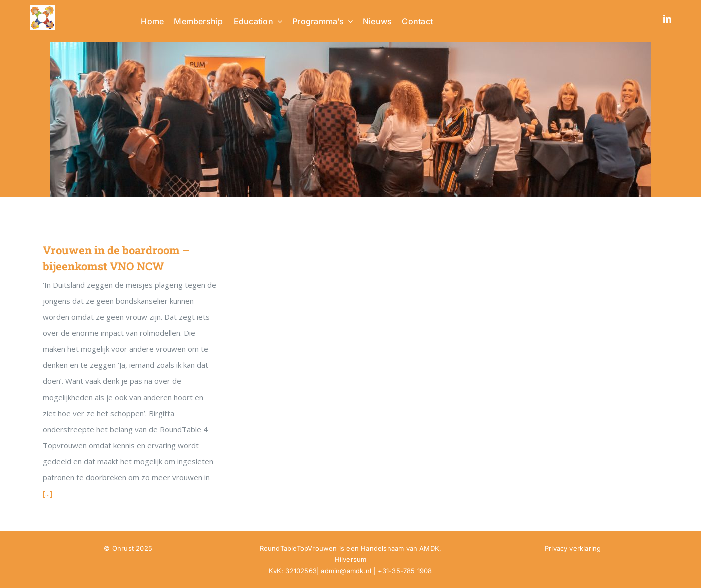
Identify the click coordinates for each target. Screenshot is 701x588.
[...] (47, 493)
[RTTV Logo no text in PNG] (42, 9)
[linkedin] (667, 19)
